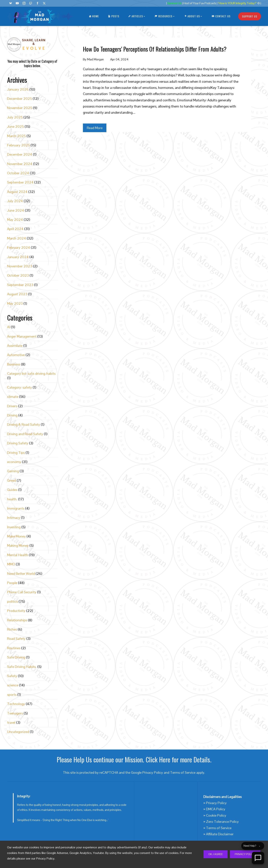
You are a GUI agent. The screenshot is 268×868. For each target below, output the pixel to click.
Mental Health (18, 555)
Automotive (16, 355)
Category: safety (20, 387)
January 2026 (18, 89)
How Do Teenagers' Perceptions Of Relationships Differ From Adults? (155, 49)
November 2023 (20, 266)
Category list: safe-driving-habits (31, 373)
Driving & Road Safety (24, 424)
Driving (12, 415)
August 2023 (17, 294)
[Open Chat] (258, 858)
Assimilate (15, 346)
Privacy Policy (245, 854)
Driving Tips (16, 453)
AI (9, 327)
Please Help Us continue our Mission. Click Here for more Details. (134, 759)
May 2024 (15, 220)
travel (11, 722)
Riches (12, 629)
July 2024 (15, 201)
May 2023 (15, 303)
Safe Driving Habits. (22, 667)
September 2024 (20, 182)
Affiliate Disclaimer (220, 834)
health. (12, 499)
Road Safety (16, 639)
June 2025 (15, 126)
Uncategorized (18, 732)
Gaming (13, 471)
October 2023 (18, 275)
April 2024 (15, 229)
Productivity (16, 611)
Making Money (18, 545)
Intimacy (14, 518)
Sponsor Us (174, 3)
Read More (95, 128)
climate (13, 397)
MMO (11, 564)
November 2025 (20, 108)
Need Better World (21, 574)
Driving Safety (18, 443)
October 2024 (18, 173)
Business (14, 364)
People (12, 583)
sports (12, 695)
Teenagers (15, 713)
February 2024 (19, 247)
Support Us (250, 16)
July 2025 (15, 117)
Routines (14, 648)
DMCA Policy (216, 809)
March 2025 (16, 136)
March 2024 (17, 238)
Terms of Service (183, 772)
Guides (12, 490)
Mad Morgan (95, 59)
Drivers (12, 406)
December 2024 (20, 154)
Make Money (16, 536)
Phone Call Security (22, 592)
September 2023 (20, 285)
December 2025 (20, 99)
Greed (12, 480)
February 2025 (18, 145)
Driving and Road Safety (25, 434)
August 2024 (17, 192)
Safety (12, 676)
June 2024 (16, 210)
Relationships (17, 620)
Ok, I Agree (216, 854)
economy (14, 462)
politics (13, 601)
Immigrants (16, 508)
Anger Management (22, 336)
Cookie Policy (216, 815)
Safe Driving (16, 657)
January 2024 (18, 257)
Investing (14, 527)
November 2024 (20, 164)
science (13, 685)
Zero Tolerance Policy (222, 822)
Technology (16, 704)
